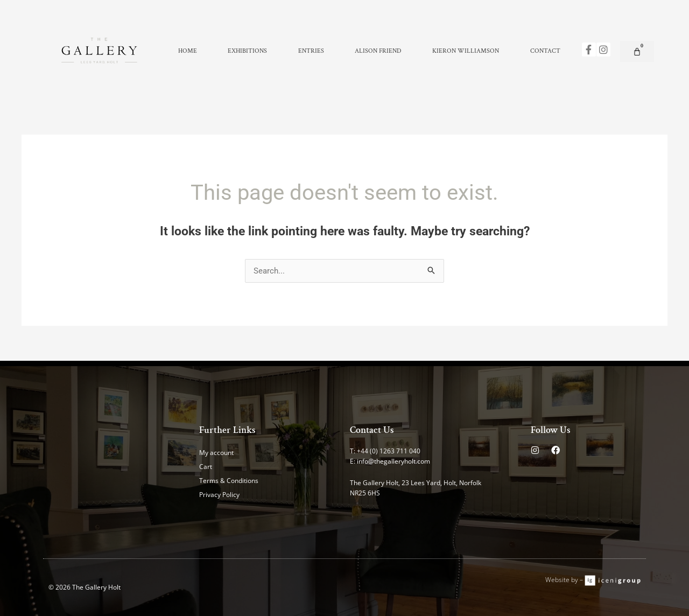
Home (188, 51)
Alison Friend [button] (378, 51)
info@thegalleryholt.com (393, 461)
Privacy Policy (219, 495)
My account (216, 453)
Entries (311, 51)
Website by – (565, 580)
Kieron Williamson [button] (466, 51)
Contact (545, 51)
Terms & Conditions (229, 481)
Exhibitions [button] (247, 51)
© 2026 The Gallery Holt (85, 587)
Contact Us (372, 430)
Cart (206, 467)
